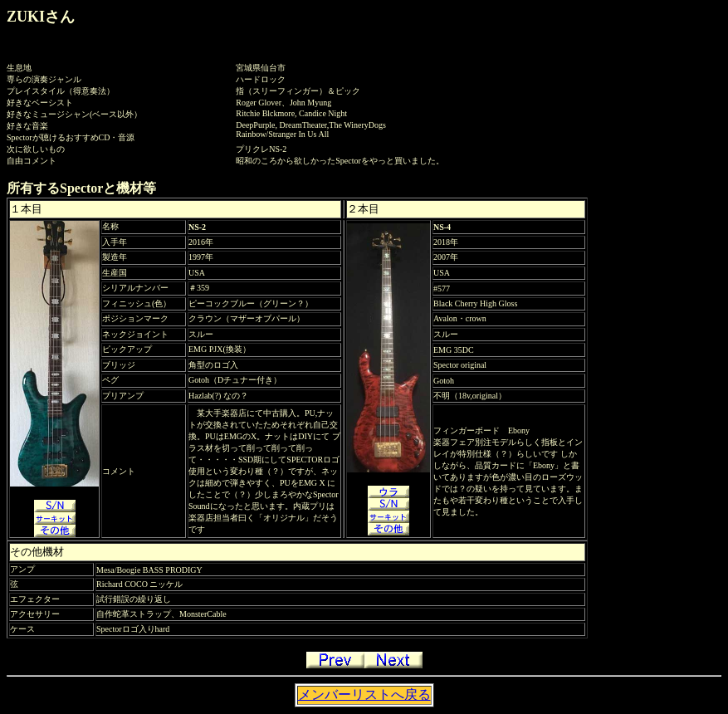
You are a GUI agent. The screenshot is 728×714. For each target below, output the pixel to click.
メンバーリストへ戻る (364, 694)
